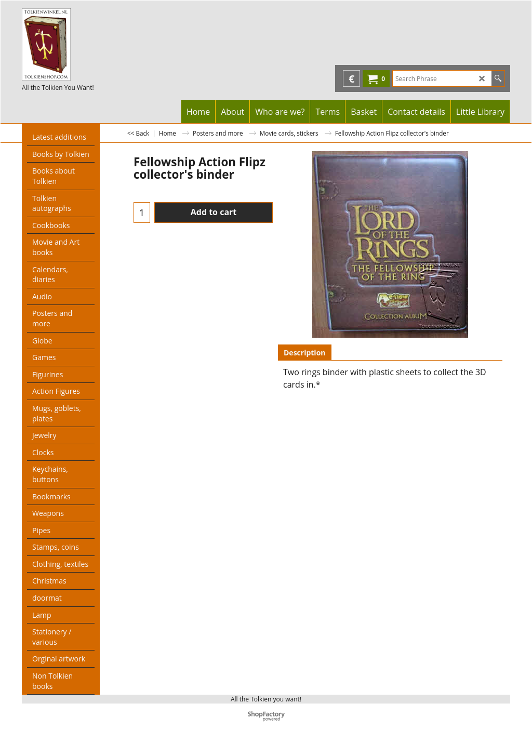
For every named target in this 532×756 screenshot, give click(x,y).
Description (305, 353)
